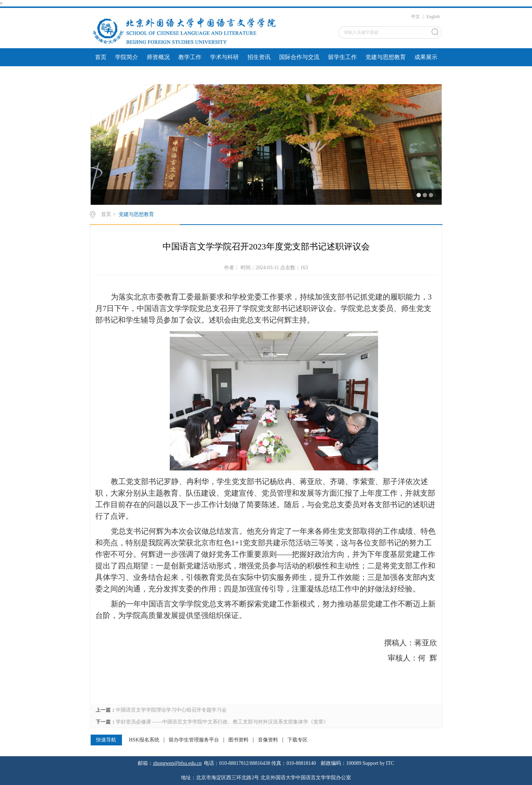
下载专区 (297, 740)
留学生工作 (342, 57)
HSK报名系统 (144, 740)
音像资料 (268, 740)
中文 (415, 17)
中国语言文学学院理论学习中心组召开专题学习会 (171, 710)
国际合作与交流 (299, 57)
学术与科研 (224, 57)
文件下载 (106, 75)
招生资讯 (259, 57)
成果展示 (426, 57)
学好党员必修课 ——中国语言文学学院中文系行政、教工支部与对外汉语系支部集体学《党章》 (222, 722)
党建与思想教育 (386, 57)
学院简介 (127, 57)
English (433, 17)
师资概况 (158, 57)
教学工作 (190, 57)
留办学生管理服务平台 (194, 740)
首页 (101, 57)
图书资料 (238, 740)
